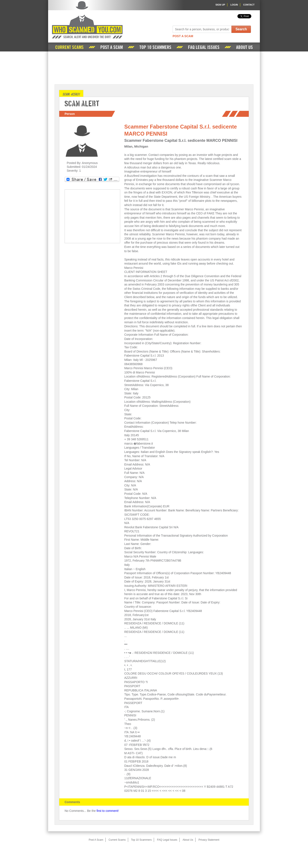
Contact (249, 5)
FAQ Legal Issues (204, 47)
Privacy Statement (209, 840)
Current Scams (69, 47)
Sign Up (220, 5)
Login (234, 5)
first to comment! (107, 811)
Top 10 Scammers (155, 47)
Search (241, 29)
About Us (244, 47)
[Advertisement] (154, 67)
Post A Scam (183, 36)
